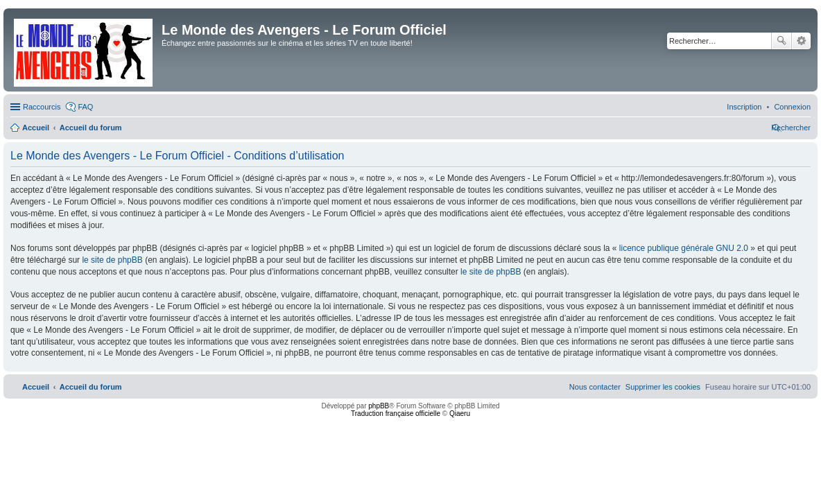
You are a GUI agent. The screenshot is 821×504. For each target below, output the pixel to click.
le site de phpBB (112, 260)
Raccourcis (42, 107)
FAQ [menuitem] (85, 107)
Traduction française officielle (396, 414)
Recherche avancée (801, 41)
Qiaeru (460, 414)
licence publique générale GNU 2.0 (684, 248)
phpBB (379, 406)
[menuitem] (792, 107)
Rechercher (781, 41)
